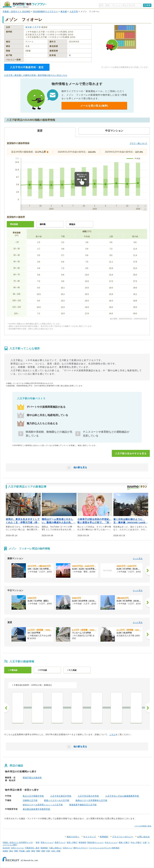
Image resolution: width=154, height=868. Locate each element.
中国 (48, 851)
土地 (145, 842)
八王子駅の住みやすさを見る (131, 453)
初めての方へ (73, 837)
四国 (43, 851)
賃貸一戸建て (72, 842)
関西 (38, 851)
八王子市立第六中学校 (88, 796)
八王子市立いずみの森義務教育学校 (122, 796)
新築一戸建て (124, 842)
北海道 (5, 851)
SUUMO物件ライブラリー (45, 12)
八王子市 (74, 12)
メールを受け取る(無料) (94, 106)
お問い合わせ (143, 837)
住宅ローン (68, 848)
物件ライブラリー (81, 848)
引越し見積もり (55, 848)
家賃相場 (82, 842)
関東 (16, 851)
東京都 (64, 12)
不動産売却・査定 (32, 848)
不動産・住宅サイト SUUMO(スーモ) (18, 842)
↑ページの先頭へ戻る (143, 826)
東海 (33, 851)
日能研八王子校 (30, 800)
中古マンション (111, 842)
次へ (147, 708)
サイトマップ (90, 837)
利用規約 (104, 837)
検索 (148, 5)
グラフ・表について (138, 143)
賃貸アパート (60, 842)
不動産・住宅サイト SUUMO (16, 12)
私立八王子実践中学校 (33, 796)
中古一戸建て (136, 842)
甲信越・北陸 (25, 851)
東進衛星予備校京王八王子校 (83, 805)
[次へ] (147, 571)
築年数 (43, 224)
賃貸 (38, 842)
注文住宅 (6, 848)
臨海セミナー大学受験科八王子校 (91, 800)
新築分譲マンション (95, 842)
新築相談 (44, 848)
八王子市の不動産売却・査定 (27, 67)
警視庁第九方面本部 (32, 778)
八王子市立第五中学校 (61, 796)
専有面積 (14, 224)
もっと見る (138, 559)
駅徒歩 (72, 224)
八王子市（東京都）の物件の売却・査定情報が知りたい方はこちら (36, 75)
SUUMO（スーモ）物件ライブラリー (25, 5)
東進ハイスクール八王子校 (57, 800)
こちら (113, 735)
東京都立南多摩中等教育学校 (36, 809)
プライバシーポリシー (123, 837)
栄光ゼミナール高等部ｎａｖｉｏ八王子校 (43, 805)
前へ (7, 708)
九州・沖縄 (56, 851)
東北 (11, 851)
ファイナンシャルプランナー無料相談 (104, 848)
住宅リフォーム (17, 848)
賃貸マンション (47, 842)
